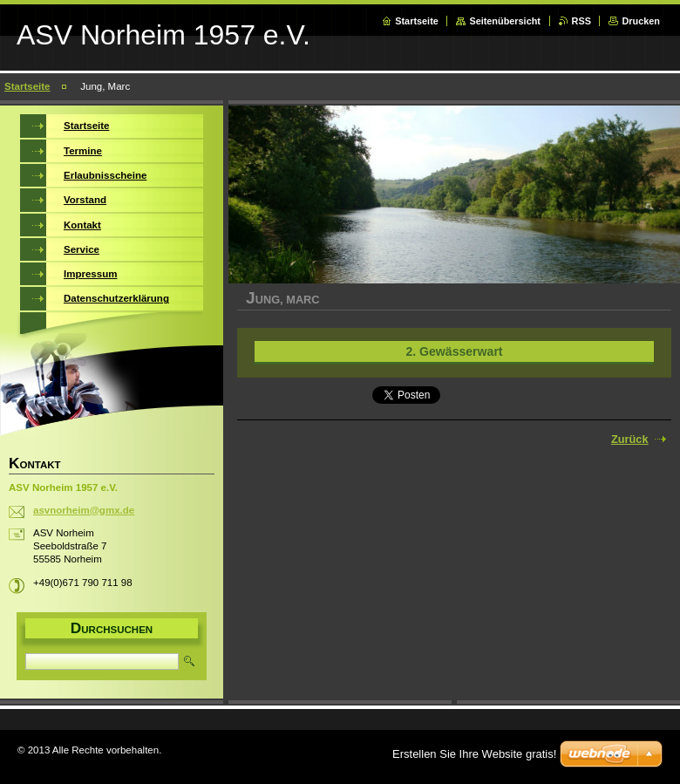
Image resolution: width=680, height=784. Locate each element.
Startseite (417, 21)
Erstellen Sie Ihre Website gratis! (474, 754)
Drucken (641, 21)
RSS (581, 21)
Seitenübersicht (505, 21)
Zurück (630, 439)
